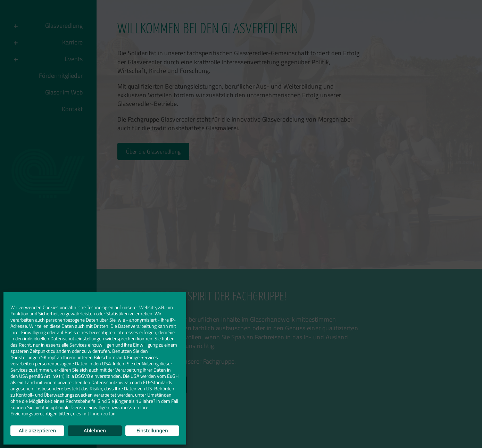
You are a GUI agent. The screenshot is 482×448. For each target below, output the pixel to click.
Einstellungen (152, 430)
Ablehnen (95, 430)
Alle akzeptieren (37, 430)
